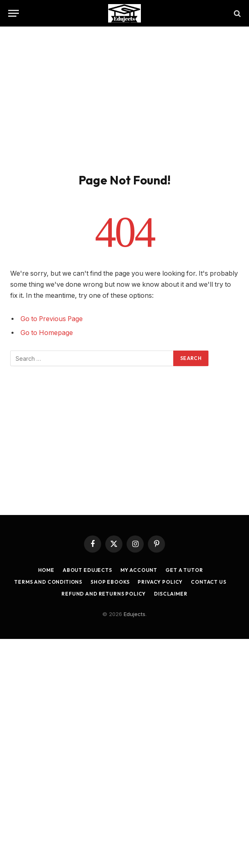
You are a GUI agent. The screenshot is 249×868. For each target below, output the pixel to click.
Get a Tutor (184, 570)
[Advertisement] (124, 98)
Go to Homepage (47, 333)
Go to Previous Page (52, 319)
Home (46, 570)
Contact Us (208, 582)
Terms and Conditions (48, 582)
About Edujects (87, 570)
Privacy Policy (160, 582)
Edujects (135, 614)
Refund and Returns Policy (104, 594)
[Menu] (14, 13)
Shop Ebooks (110, 582)
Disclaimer (171, 594)
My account (139, 570)
